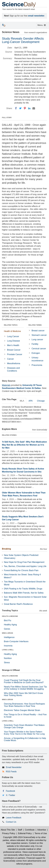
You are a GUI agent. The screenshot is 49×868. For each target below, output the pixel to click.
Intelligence (9, 637)
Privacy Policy (9, 833)
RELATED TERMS (35, 325)
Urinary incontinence (38, 359)
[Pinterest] (25, 108)
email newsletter (36, 16)
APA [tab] (31, 401)
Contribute (30, 830)
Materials (6, 385)
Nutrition (8, 658)
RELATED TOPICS (11, 325)
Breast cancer (38, 331)
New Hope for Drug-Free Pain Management (24, 562)
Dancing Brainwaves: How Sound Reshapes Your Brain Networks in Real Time (24, 705)
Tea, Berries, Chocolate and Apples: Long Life (25, 566)
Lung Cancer (13, 336)
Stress (7, 663)
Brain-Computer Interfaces (16, 641)
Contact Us (11, 822)
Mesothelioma (14, 363)
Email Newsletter (14, 767)
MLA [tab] (22, 401)
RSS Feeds (11, 772)
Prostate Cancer (15, 354)
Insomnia (8, 646)
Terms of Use (41, 833)
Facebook (10, 791)
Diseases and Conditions (13, 369)
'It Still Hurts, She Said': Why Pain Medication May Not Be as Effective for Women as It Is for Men (24, 445)
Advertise (42, 830)
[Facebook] (16, 108)
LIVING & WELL (8, 650)
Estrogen (36, 353)
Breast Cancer (14, 350)
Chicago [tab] (41, 401)
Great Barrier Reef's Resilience (18, 604)
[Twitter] (20, 108)
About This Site (8, 830)
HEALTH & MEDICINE (10, 616)
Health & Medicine (12, 331)
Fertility (35, 344)
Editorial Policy (25, 833)
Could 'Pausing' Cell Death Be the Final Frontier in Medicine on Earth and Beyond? (24, 681)
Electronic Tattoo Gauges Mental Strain (22, 710)
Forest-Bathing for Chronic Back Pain (21, 570)
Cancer (10, 359)
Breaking (6, 549)
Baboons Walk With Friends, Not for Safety (24, 593)
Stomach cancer (39, 335)
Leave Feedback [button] (14, 818)
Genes (7, 629)
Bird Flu (8, 620)
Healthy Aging (10, 625)
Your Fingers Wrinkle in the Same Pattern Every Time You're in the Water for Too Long (24, 733)
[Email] (34, 108)
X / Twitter (11, 795)
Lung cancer (37, 340)
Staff (20, 830)
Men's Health (13, 345)
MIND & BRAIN (7, 633)
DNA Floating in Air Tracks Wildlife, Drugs (23, 589)
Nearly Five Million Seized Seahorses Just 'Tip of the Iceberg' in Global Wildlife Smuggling (25, 688)
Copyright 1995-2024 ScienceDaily (19, 837)
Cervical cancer (39, 349)
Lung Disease (13, 341)
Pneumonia (37, 365)
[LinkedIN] (29, 108)
